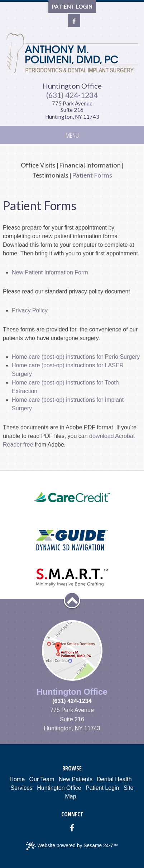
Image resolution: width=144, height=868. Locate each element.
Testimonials (50, 175)
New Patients (76, 779)
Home (17, 779)
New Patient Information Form (50, 272)
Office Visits (38, 165)
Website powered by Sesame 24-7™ (72, 846)
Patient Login (102, 788)
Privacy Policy (30, 310)
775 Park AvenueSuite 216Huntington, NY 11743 (72, 110)
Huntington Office (72, 86)
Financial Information (90, 165)
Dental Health (114, 779)
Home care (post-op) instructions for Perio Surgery (76, 357)
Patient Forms (92, 175)
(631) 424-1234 (72, 95)
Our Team (42, 779)
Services (21, 788)
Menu (72, 135)
